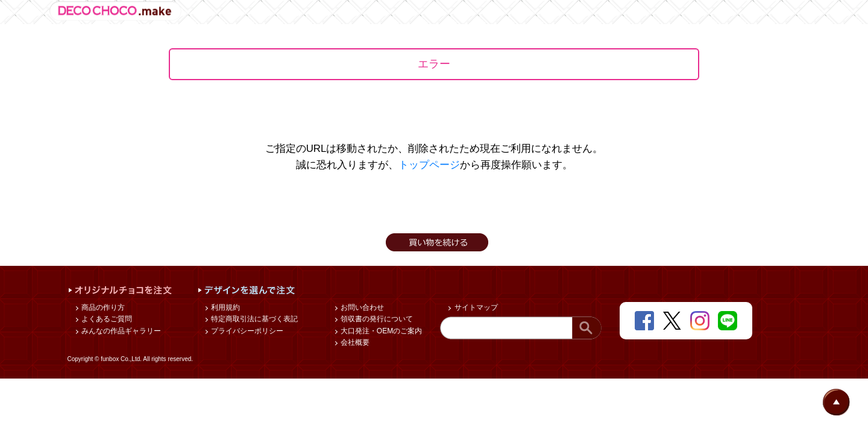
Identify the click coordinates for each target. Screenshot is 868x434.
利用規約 (225, 307)
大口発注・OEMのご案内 (381, 331)
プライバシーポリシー (246, 331)
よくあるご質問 (106, 319)
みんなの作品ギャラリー (120, 331)
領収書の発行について (376, 319)
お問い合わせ (361, 307)
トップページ (429, 165)
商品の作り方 (102, 307)
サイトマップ (475, 307)
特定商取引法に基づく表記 (253, 319)
